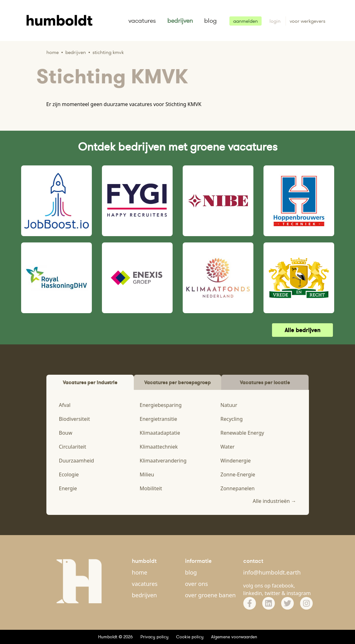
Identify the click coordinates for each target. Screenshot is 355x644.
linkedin (253, 593)
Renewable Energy (243, 433)
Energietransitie (159, 419)
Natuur (229, 405)
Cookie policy (190, 637)
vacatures (142, 21)
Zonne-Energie (238, 474)
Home (53, 52)
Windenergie (236, 461)
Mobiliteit (151, 488)
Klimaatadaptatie (160, 433)
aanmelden (246, 21)
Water (228, 447)
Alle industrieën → (275, 501)
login (276, 21)
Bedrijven (76, 52)
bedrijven (180, 21)
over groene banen (210, 595)
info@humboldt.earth (272, 572)
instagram (299, 593)
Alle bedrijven (302, 330)
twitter (273, 593)
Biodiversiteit (74, 419)
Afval (65, 405)
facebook (283, 586)
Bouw (66, 433)
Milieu (147, 474)
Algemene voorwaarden (234, 637)
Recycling (232, 419)
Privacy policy (154, 637)
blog (210, 21)
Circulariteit (73, 447)
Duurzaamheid (77, 461)
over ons (196, 584)
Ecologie (69, 474)
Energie (68, 488)
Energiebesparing (161, 405)
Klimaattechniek (159, 447)
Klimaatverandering (163, 461)
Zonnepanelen (238, 488)
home (140, 572)
